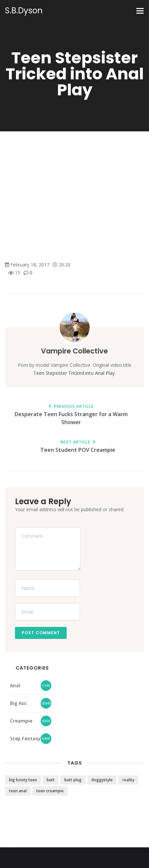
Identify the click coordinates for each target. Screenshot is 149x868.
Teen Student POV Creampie (78, 447)
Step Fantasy (25, 738)
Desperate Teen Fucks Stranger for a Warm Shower (71, 415)
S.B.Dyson (24, 11)
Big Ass (18, 703)
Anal (15, 685)
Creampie (21, 721)
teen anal (18, 791)
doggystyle (102, 780)
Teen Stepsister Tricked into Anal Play (74, 373)
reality (128, 780)
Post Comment (41, 633)
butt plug (73, 780)
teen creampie (50, 791)
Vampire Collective (74, 351)
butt (51, 780)
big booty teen (23, 780)
